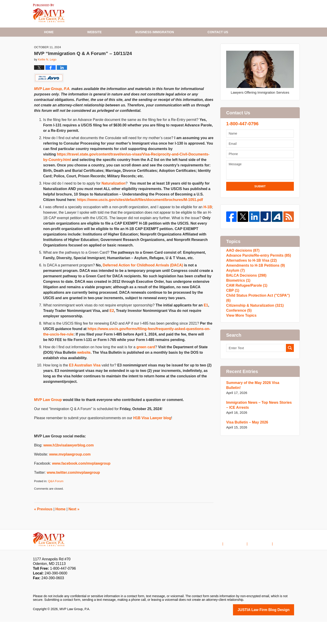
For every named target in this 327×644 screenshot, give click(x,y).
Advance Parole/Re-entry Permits (257, 282)
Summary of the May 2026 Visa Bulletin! (258, 430)
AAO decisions (242, 274)
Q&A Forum (56, 504)
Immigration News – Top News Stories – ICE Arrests (258, 447)
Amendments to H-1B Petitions (254, 296)
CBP (232, 332)
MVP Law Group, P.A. (52, 112)
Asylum (235, 303)
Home (49, 32)
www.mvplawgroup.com (70, 477)
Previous (43, 532)
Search (290, 395)
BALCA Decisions (245, 311)
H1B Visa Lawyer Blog (49, 13)
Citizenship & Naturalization (253, 347)
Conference (238, 354)
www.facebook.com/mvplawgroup (81, 486)
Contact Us (264, 563)
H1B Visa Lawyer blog (152, 441)
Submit (260, 209)
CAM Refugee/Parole (245, 325)
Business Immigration (155, 32)
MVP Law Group (48, 422)
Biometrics (238, 318)
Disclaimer (242, 563)
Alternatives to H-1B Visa (250, 289)
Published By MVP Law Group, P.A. (260, 14)
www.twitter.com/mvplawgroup (73, 495)
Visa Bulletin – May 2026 (246, 465)
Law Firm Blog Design (272, 632)
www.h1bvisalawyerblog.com (69, 468)
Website (94, 32)
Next (74, 532)
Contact (218, 32)
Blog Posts (286, 563)
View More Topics (240, 362)
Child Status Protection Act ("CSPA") (259, 340)
